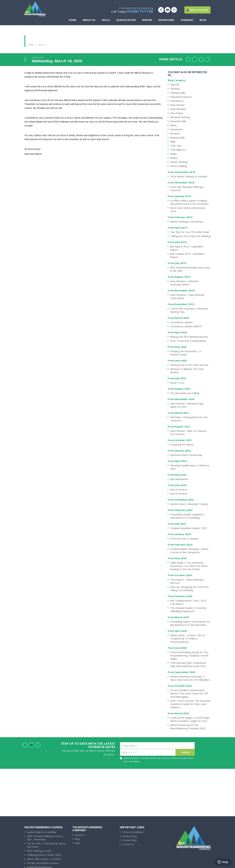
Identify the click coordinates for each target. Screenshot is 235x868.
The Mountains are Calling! (185, 393)
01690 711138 (140, 12)
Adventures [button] (167, 21)
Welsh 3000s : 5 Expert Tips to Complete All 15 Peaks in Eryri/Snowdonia (188, 638)
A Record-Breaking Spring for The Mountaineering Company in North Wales (189, 655)
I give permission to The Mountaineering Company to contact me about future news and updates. (157, 760)
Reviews (175, 133)
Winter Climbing (179, 162)
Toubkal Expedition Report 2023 (188, 528)
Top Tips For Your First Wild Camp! (190, 232)
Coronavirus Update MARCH (186, 326)
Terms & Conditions (133, 832)
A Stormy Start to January (184, 538)
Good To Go (177, 383)
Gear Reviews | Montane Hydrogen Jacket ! (184, 283)
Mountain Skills (178, 121)
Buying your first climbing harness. (189, 337)
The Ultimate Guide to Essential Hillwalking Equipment (188, 610)
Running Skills (178, 137)
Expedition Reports (181, 97)
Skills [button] (107, 21)
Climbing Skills (178, 93)
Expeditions (177, 101)
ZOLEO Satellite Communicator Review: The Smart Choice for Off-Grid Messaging (189, 693)
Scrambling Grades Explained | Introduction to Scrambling (188, 516)
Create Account (197, 11)
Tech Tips (176, 146)
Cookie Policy (129, 840)
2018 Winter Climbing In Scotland (189, 176)
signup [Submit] (185, 752)
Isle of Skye (177, 113)
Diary (78, 843)
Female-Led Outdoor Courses (43, 863)
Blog (204, 21)
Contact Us (128, 844)
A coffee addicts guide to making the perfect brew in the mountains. (190, 202)
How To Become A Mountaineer (188, 341)
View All (174, 85)
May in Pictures (179, 489)
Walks (173, 154)
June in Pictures (179, 494)
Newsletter (177, 129)
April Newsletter (179, 479)
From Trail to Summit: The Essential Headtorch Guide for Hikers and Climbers (190, 704)
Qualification (127, 21)
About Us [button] (90, 21)
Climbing (175, 89)
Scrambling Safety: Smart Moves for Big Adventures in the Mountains (190, 623)
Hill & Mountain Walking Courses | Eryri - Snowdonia (45, 838)
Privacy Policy (130, 836)
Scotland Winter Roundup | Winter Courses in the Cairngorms (189, 551)
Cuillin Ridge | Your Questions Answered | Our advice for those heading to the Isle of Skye (189, 566)
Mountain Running (180, 117)
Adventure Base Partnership (186, 455)
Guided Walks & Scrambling (41, 832)
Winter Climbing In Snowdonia (187, 222)
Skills (173, 142)
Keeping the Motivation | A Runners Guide (185, 353)
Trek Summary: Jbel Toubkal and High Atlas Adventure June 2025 (188, 664)
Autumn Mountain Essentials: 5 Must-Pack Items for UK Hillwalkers (190, 678)
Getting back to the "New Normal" (189, 365)
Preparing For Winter (182, 445)
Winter (174, 158)
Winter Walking (179, 166)
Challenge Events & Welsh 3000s (44, 855)
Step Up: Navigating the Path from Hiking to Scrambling (189, 588)
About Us (80, 835)
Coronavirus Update (181, 322)
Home (74, 21)
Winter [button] (148, 21)
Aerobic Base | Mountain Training (189, 504)
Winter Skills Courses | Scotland (44, 859)
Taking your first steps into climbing (190, 236)
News (173, 125)
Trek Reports (178, 150)
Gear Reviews (178, 109)
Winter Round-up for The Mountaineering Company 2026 (188, 727)
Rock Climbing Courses (39, 851)
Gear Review (177, 105)
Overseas (188, 21)
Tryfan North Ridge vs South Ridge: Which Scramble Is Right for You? (190, 719)
